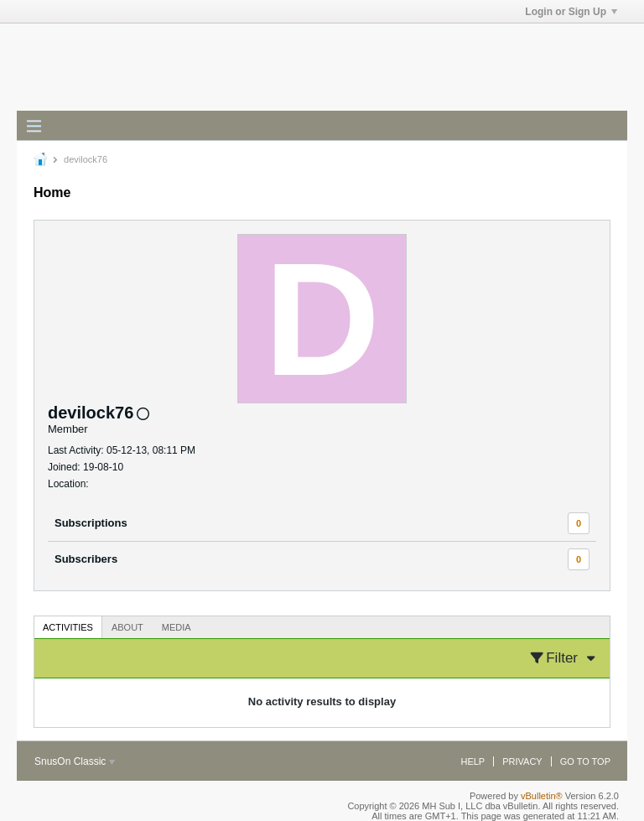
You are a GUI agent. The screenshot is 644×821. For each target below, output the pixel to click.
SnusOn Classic (75, 761)
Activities (68, 627)
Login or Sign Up (571, 12)
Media (177, 627)
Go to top (585, 761)
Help (473, 761)
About (127, 627)
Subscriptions (91, 523)
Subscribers (86, 559)
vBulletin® (542, 796)
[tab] (68, 627)
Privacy (522, 761)
